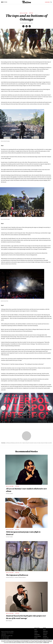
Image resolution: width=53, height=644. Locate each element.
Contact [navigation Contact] (45, 635)
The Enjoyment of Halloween (17, 575)
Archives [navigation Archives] (45, 636)
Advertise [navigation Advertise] (45, 633)
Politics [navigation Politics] (36, 631)
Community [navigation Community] (37, 635)
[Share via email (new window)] (30, 26)
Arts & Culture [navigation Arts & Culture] (38, 636)
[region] (26, 408)
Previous (3, 408)
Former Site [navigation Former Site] (46, 638)
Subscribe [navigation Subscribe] (45, 631)
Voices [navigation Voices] (36, 633)
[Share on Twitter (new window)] (27, 26)
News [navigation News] (36, 630)
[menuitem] (47, 2)
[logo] (27, 3)
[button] (4, 2)
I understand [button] (46, 643)
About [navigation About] (44, 630)
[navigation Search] (51, 3)
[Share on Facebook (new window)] (23, 26)
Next (50, 408)
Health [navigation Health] (36, 638)
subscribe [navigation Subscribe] (47, 2)
